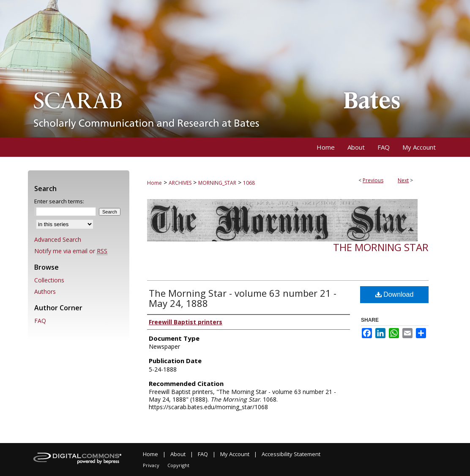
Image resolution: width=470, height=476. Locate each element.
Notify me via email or (71, 251)
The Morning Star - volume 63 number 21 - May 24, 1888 (243, 298)
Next (403, 180)
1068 (249, 183)
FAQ (40, 321)
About (178, 454)
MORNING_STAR (217, 183)
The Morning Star (381, 247)
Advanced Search (58, 239)
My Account (235, 454)
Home (154, 183)
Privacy (151, 465)
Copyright (178, 465)
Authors (45, 291)
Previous (373, 180)
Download (395, 294)
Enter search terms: (59, 201)
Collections (49, 280)
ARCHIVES (180, 183)
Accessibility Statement (291, 454)
